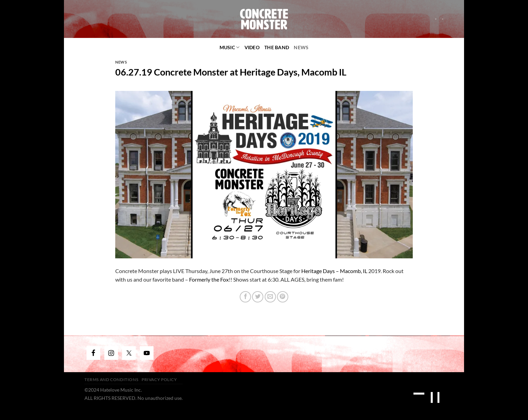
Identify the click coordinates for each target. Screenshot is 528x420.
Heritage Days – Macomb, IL (334, 271)
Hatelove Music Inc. (121, 390)
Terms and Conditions (111, 380)
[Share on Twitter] (258, 297)
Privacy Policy (159, 380)
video (252, 47)
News (301, 47)
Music (230, 47)
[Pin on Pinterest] (283, 297)
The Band (277, 47)
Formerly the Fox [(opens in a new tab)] (209, 279)
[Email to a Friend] (270, 297)
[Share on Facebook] (245, 297)
